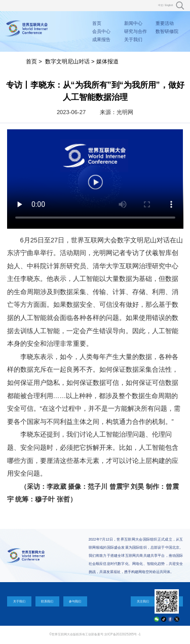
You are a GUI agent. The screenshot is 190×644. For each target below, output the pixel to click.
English (169, 5)
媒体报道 (107, 61)
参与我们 (75, 601)
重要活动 (165, 23)
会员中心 (101, 31)
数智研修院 (167, 31)
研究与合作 (136, 31)
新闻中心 (133, 23)
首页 (97, 23)
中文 (161, 5)
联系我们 (47, 601)
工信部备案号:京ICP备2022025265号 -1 (113, 634)
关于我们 (133, 40)
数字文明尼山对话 (67, 61)
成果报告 (101, 40)
